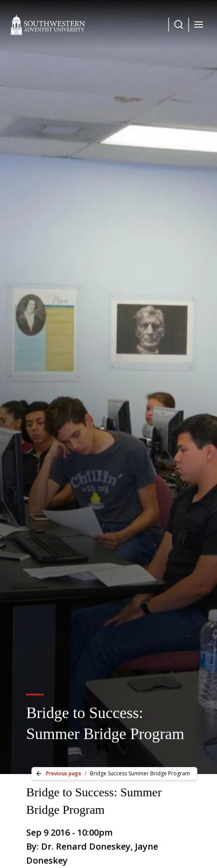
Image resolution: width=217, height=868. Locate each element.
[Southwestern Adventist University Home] (48, 24)
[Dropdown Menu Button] (179, 24)
